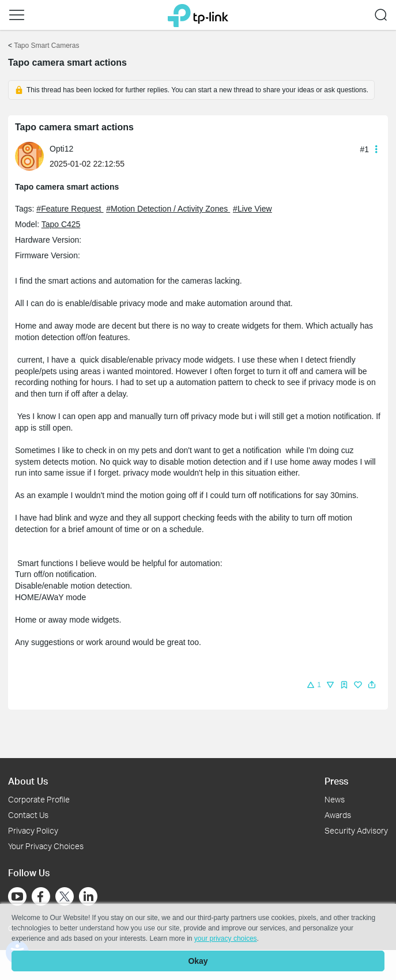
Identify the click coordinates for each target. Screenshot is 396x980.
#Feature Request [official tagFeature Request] (70, 209)
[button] (17, 15)
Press (336, 781)
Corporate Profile (39, 799)
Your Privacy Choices (46, 846)
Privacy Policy (33, 830)
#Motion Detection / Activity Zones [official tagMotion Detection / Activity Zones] (168, 209)
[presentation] (29, 156)
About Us (28, 781)
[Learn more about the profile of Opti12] (32, 156)
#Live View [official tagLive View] (252, 209)
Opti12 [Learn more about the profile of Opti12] (61, 149)
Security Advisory (356, 830)
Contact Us (28, 815)
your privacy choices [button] (226, 938)
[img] (344, 685)
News (335, 799)
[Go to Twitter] (65, 898)
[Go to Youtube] (17, 896)
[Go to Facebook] (41, 896)
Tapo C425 (61, 224)
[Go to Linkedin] (88, 896)
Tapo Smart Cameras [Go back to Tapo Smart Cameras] (46, 46)
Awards (338, 815)
